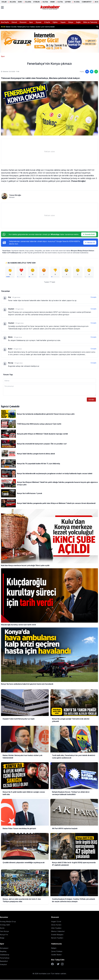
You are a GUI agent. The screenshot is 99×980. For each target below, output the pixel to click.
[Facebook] (52, 964)
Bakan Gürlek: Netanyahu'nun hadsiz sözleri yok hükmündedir (28, 27)
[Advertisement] (49, 152)
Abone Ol (90, 243)
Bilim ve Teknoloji (90, 22)
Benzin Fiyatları (57, 938)
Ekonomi (23, 22)
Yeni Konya (4, 932)
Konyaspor (4, 948)
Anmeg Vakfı (5, 925)
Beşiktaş (3, 952)
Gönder (91, 400)
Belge (2, 938)
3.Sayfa (47, 22)
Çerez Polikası (57, 952)
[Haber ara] (97, 27)
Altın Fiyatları (56, 928)
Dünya (71, 22)
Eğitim (55, 22)
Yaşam (63, 22)
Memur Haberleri (58, 932)
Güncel (14, 22)
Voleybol (3, 965)
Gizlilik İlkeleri (56, 955)
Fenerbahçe (5, 958)
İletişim (54, 948)
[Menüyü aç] (2, 7)
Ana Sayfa (5, 22)
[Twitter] (58, 964)
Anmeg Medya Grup (8, 922)
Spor (31, 22)
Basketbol (4, 961)
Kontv (2, 928)
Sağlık (78, 22)
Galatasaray (5, 955)
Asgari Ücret (56, 922)
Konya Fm (4, 935)
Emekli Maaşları (57, 935)
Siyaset (39, 22)
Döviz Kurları (56, 925)
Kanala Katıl (89, 234)
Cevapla (93, 297)
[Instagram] (62, 964)
